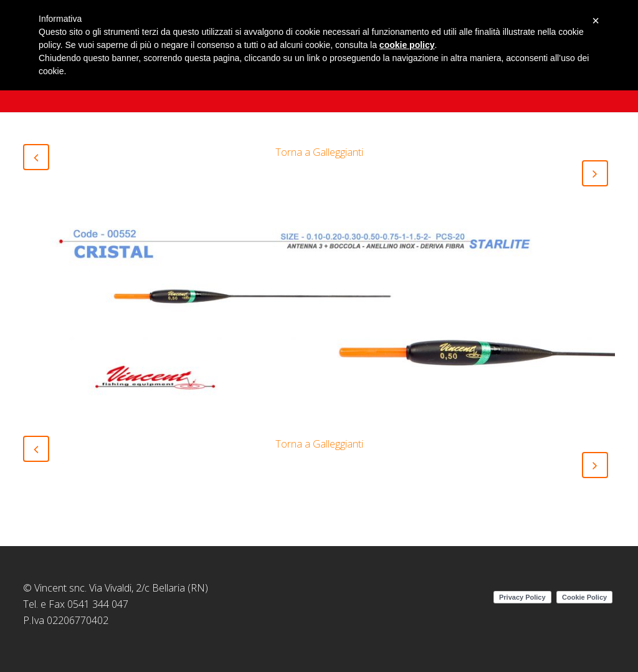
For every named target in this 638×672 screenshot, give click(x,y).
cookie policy (407, 45)
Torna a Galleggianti (319, 152)
